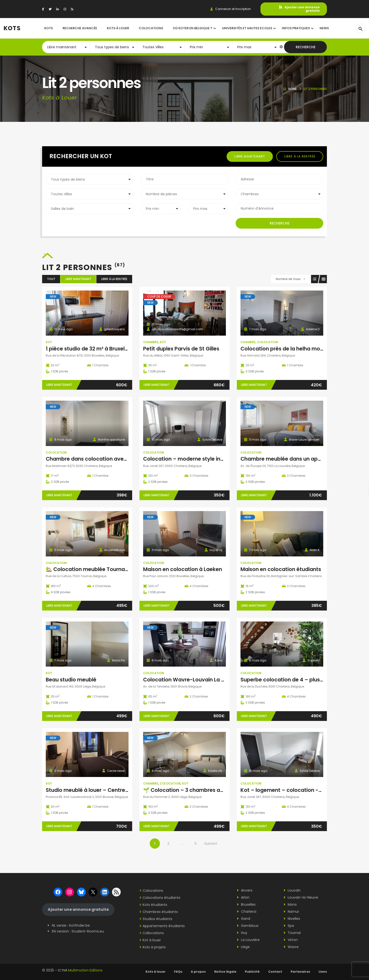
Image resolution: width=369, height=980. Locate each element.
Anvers (245, 890)
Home (293, 89)
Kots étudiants (155, 905)
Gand (244, 919)
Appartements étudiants (164, 926)
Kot (49, 342)
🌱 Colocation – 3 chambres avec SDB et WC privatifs (212, 790)
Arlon (243, 897)
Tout (51, 279)
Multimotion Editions (85, 970)
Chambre (151, 342)
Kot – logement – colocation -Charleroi (291, 790)
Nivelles (292, 919)
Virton (291, 940)
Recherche (306, 47)
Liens (323, 972)
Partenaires (300, 972)
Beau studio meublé (71, 680)
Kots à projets (154, 947)
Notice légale (225, 972)
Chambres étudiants (160, 912)
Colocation (268, 342)
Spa (289, 926)
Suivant (211, 844)
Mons (290, 904)
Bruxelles (246, 904)
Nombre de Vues (288, 279)
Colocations (153, 891)
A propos (198, 972)
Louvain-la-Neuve (301, 897)
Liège (243, 947)
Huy (242, 933)
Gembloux (248, 926)
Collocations (153, 933)
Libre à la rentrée (300, 156)
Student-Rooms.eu (88, 931)
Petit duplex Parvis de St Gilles (181, 349)
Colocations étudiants (161, 898)
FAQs (178, 972)
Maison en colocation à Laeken (183, 569)
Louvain (292, 890)
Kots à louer (156, 972)
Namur (291, 912)
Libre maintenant (250, 156)
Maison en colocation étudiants (281, 569)
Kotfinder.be (79, 925)
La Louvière (248, 940)
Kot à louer (152, 940)
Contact (275, 972)
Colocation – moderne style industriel (191, 459)
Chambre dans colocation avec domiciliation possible (115, 459)
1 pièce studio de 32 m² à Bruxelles (89, 349)
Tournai (292, 933)
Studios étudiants (157, 919)
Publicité (252, 972)
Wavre (291, 947)
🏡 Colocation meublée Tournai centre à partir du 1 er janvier (123, 569)
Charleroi (247, 912)
